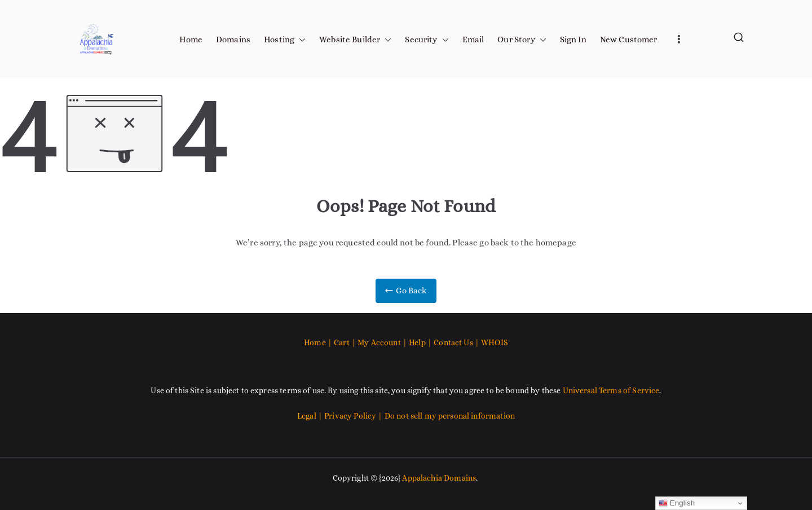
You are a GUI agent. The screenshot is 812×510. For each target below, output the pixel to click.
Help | (421, 342)
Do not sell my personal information (450, 416)
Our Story (522, 40)
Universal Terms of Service (611, 390)
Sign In (573, 39)
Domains (233, 39)
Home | (319, 342)
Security (427, 40)
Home (191, 39)
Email (473, 39)
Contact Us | (456, 342)
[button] (300, 40)
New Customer (629, 39)
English (677, 503)
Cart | (346, 342)
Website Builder (355, 40)
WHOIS (495, 342)
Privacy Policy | (354, 416)
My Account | (383, 342)
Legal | (311, 416)
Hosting (285, 40)
